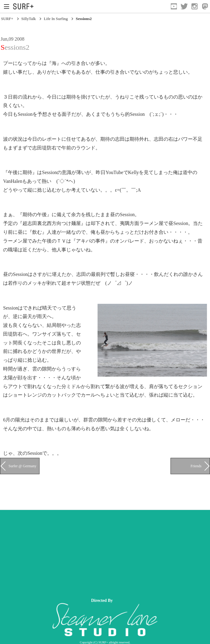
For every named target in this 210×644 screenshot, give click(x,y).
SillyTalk (29, 19)
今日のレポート (44, 139)
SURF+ (7, 19)
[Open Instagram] (195, 6)
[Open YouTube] (174, 6)
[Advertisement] (105, 552)
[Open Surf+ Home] (25, 6)
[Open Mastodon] (205, 6)
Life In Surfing (56, 19)
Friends (196, 466)
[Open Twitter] (184, 6)
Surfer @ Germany (22, 466)
